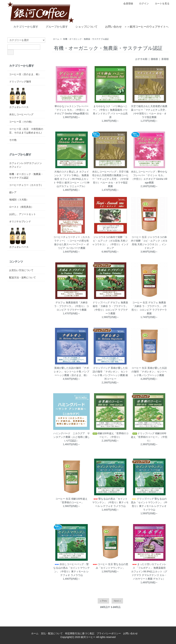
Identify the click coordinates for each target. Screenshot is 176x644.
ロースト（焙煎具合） (21, 207)
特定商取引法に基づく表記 (80, 633)
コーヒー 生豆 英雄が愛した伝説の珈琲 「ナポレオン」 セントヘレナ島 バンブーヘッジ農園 (149, 372)
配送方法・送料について (23, 277)
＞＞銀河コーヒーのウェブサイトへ (146, 27)
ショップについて (84, 26)
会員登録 (126, 3)
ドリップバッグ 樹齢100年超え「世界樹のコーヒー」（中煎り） (149, 437)
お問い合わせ (111, 26)
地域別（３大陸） (19, 200)
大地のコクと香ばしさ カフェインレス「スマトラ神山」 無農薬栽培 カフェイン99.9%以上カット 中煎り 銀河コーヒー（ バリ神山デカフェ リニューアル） (72, 179)
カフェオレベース (19, 98)
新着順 (165, 59)
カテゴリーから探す (23, 26)
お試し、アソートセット (23, 214)
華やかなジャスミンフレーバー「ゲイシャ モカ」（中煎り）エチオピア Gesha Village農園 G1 (72, 110)
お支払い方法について (21, 270)
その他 (13, 140)
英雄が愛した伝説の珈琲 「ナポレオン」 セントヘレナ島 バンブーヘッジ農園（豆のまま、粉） (72, 372)
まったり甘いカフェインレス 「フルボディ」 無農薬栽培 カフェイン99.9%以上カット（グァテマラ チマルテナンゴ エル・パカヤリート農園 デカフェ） (150, 571)
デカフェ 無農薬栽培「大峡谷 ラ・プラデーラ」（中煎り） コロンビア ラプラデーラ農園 (72, 306)
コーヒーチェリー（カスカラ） (26, 185)
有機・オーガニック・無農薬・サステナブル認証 (86, 39)
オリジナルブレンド (20, 221)
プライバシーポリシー (109, 633)
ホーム (56, 39)
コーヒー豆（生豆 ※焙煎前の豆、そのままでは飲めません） (26, 131)
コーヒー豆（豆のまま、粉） (25, 74)
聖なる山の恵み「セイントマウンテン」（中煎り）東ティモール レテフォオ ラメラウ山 (110, 502)
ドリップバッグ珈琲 (20, 82)
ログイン (142, 3)
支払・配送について (52, 633)
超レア (13, 192)
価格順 (154, 59)
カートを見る (160, 3)
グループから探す (54, 26)
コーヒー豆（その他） (21, 122)
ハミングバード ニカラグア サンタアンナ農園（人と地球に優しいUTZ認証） (72, 437)
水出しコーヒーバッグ (21, 114)
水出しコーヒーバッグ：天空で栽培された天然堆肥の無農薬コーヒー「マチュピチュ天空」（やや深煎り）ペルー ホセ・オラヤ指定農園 (110, 179)
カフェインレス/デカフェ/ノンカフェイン (26, 165)
